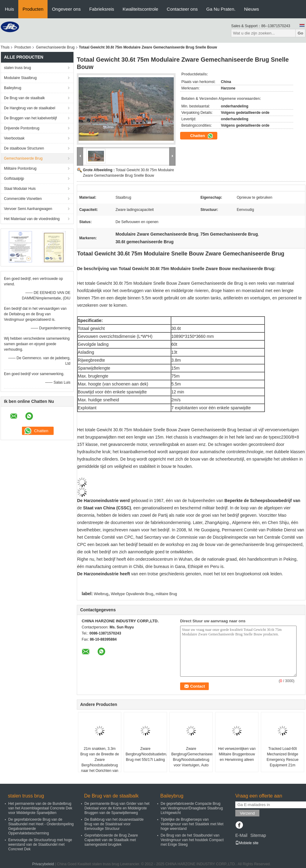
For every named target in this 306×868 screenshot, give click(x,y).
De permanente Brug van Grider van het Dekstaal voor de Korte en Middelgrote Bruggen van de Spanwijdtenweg (117, 808)
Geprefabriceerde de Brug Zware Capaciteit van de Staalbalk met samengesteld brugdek (111, 840)
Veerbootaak (14, 138)
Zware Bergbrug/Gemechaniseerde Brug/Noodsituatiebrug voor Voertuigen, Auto (192, 757)
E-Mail (241, 835)
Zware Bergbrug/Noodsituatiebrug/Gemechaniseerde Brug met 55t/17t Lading (146, 754)
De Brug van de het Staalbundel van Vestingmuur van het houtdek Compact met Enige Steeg (192, 840)
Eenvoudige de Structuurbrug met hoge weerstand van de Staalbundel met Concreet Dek (40, 844)
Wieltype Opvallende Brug (132, 594)
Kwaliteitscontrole (140, 9)
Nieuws (252, 9)
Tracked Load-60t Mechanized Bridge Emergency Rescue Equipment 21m (283, 757)
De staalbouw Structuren (24, 148)
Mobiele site (247, 843)
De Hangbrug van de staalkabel (30, 108)
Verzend (247, 813)
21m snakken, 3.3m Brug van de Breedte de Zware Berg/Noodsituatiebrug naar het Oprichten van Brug (100, 762)
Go (300, 33)
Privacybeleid (43, 864)
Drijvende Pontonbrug (22, 128)
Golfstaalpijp (14, 179)
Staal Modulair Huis (20, 189)
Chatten (202, 136)
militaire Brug (166, 594)
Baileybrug (13, 88)
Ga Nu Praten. (221, 9)
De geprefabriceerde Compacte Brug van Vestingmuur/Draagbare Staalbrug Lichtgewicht (192, 808)
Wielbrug (101, 594)
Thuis (5, 47)
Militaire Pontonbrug (20, 168)
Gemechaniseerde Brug (55, 47)
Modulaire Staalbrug (20, 78)
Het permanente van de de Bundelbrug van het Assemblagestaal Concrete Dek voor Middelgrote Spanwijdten (40, 808)
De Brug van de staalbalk (24, 98)
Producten (33, 9)
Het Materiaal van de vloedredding (32, 219)
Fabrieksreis (102, 9)
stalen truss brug (18, 68)
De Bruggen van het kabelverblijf (30, 118)
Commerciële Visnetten (23, 199)
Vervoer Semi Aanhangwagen (28, 209)
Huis (9, 9)
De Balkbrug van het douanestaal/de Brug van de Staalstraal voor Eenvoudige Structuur (114, 824)
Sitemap (258, 835)
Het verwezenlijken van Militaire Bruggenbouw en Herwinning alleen (237, 754)
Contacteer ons (182, 9)
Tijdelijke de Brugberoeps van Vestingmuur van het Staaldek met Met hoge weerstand (192, 824)
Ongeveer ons (66, 9)
